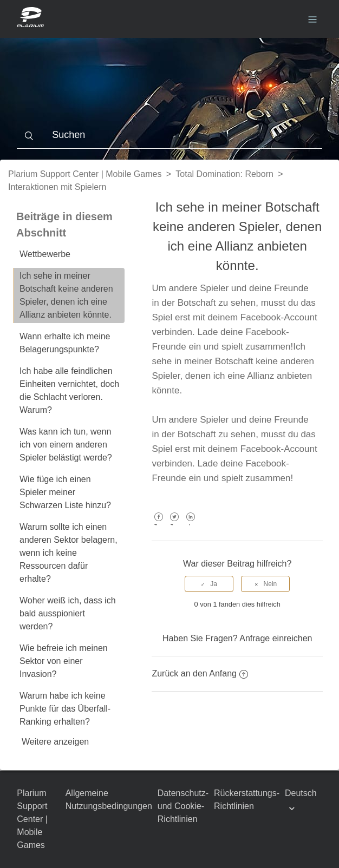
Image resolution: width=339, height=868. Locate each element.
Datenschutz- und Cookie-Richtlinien (183, 806)
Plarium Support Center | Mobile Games (85, 174)
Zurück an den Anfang (200, 673)
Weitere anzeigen (55, 742)
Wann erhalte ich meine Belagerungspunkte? (65, 343)
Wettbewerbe (45, 254)
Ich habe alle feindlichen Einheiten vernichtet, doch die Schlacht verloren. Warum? (69, 390)
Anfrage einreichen (276, 638)
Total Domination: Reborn (224, 174)
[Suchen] (169, 135)
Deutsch (301, 793)
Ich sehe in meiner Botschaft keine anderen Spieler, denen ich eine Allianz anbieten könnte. (66, 295)
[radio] (209, 584)
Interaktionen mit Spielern (57, 187)
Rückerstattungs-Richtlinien (247, 800)
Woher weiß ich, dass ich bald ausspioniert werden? (68, 613)
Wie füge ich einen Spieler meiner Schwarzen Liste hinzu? (65, 492)
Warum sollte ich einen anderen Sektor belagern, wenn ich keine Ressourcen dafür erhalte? (69, 553)
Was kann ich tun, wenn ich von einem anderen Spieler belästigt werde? (66, 445)
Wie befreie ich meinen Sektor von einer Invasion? (64, 661)
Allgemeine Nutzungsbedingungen (109, 800)
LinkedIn (190, 525)
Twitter (175, 525)
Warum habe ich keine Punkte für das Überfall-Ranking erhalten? (65, 709)
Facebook (158, 525)
